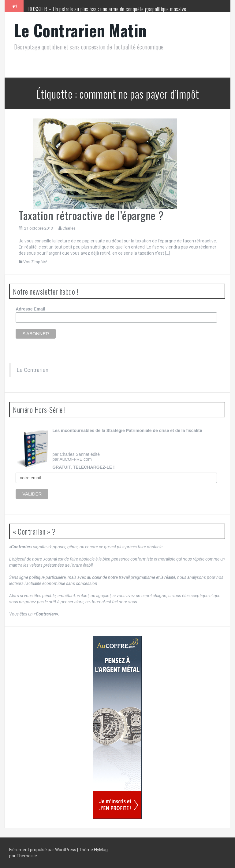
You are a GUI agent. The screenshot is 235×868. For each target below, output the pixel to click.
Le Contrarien (33, 370)
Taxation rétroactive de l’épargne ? (91, 215)
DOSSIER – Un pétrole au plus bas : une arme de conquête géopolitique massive (107, 9)
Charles (69, 228)
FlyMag (101, 850)
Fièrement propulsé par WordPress (43, 850)
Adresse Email (30, 309)
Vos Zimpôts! (35, 262)
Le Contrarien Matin (80, 30)
